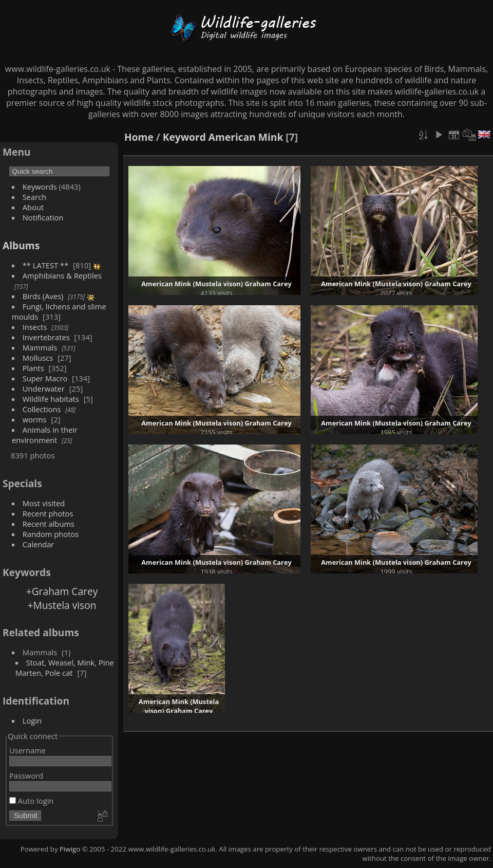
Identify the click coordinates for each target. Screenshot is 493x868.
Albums (21, 245)
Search (35, 197)
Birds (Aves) (43, 296)
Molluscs (38, 358)
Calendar (39, 544)
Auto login (31, 801)
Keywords (40, 187)
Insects (35, 327)
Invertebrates (46, 337)
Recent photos (48, 513)
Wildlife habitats (51, 399)
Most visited (44, 503)
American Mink (246, 137)
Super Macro (45, 378)
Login (32, 721)
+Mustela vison (62, 605)
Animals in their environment (45, 435)
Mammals (40, 347)
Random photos (51, 534)
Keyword (184, 137)
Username (27, 750)
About (33, 207)
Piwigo (70, 849)
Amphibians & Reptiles (62, 275)
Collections (42, 409)
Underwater (44, 389)
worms (35, 419)
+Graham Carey (62, 591)
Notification (43, 217)
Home (139, 137)
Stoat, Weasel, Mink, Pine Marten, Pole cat (65, 668)
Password (26, 775)
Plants (33, 368)
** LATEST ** (46, 265)
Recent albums (49, 524)
